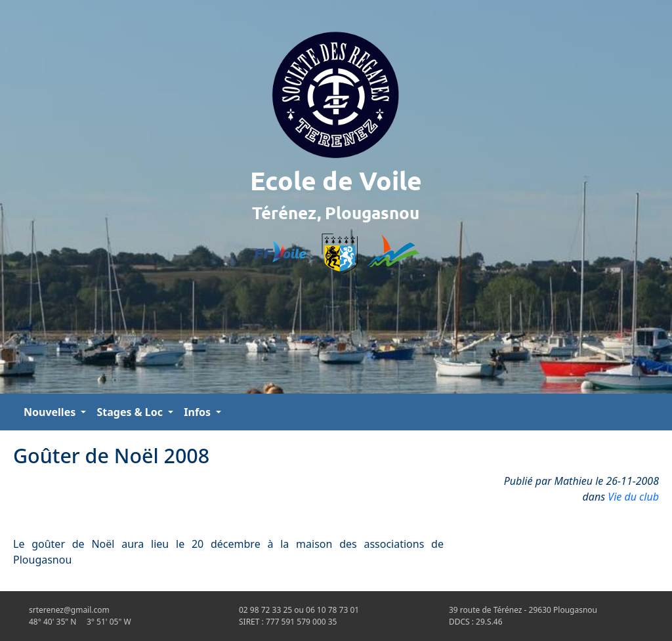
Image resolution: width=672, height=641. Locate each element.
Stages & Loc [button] (131, 412)
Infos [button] (199, 412)
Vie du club (633, 497)
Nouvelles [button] (51, 412)
